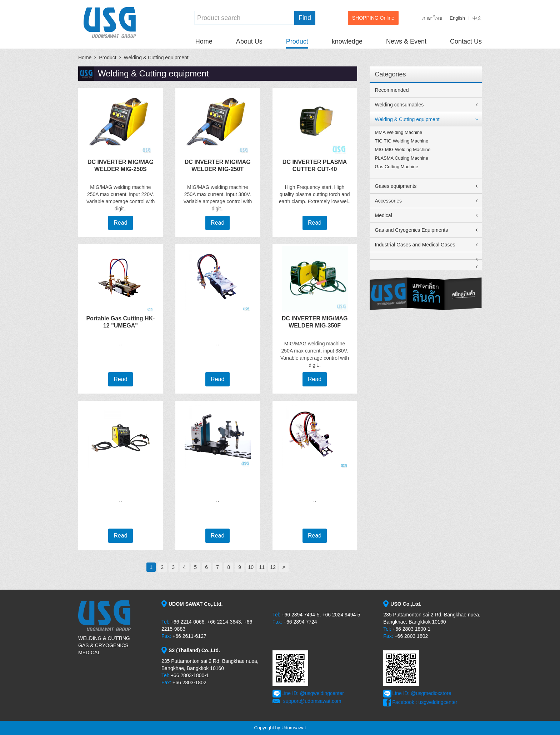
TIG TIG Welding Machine (402, 141)
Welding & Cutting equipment (156, 57)
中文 (477, 18)
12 (273, 567)
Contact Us (466, 41)
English (457, 18)
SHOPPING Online (373, 18)
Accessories (388, 201)
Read (120, 223)
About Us (249, 41)
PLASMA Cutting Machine (402, 158)
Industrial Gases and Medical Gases (415, 245)
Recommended (392, 90)
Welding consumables (399, 105)
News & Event (406, 41)
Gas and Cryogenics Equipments (412, 230)
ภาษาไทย (432, 18)
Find (305, 18)
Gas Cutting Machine (397, 167)
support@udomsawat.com (312, 701)
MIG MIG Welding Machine (403, 149)
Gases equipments (396, 186)
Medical (384, 215)
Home (204, 41)
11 (262, 567)
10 (251, 567)
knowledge (347, 41)
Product (297, 41)
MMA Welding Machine (399, 132)
